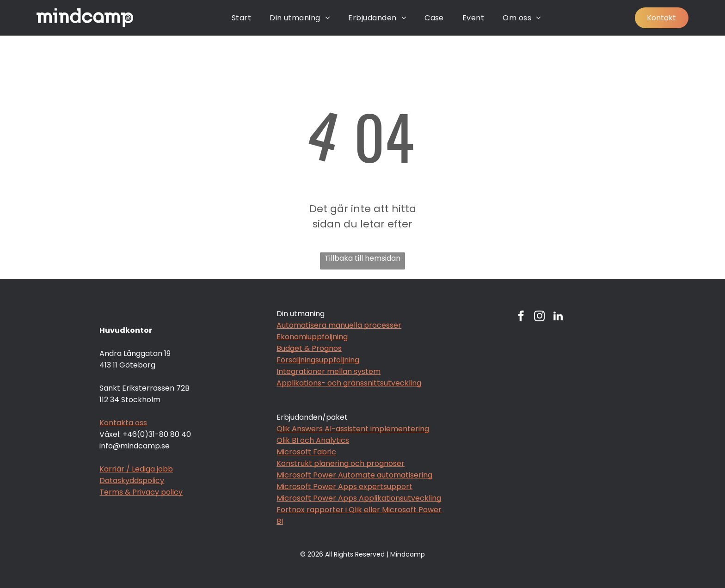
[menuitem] (241, 18)
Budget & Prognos (309, 348)
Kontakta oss (123, 423)
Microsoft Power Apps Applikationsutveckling (359, 498)
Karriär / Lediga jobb (136, 469)
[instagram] (539, 317)
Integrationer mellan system (329, 371)
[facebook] (521, 317)
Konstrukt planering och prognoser (341, 463)
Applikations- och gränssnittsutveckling (349, 383)
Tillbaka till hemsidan (362, 258)
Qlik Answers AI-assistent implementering (353, 429)
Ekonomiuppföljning (312, 337)
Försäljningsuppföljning (318, 360)
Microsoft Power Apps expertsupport (344, 487)
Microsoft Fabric (306, 452)
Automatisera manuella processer (339, 325)
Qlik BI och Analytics (313, 440)
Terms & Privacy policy (141, 492)
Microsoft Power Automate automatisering (354, 475)
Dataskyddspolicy (132, 481)
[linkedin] (558, 317)
